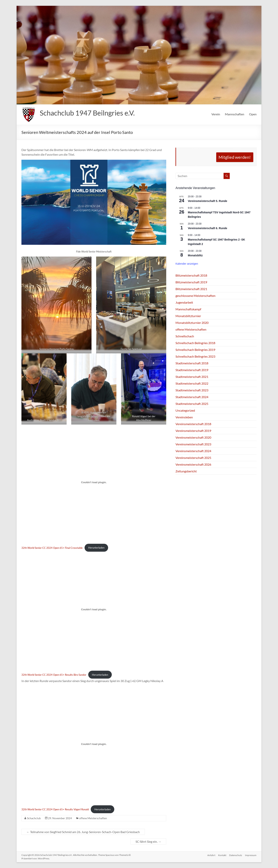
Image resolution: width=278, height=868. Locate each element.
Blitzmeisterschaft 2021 (191, 289)
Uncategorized (185, 410)
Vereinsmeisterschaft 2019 (193, 431)
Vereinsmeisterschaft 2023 (193, 444)
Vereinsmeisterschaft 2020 (193, 437)
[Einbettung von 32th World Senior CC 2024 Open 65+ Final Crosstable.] (94, 482)
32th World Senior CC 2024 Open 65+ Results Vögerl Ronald (55, 809)
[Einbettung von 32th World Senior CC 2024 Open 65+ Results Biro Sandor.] (94, 610)
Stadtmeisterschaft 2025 (192, 404)
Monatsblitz (195, 255)
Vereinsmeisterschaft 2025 (193, 458)
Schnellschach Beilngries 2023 (195, 356)
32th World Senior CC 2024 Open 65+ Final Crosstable (52, 548)
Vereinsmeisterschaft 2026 (193, 464)
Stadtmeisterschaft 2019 (192, 370)
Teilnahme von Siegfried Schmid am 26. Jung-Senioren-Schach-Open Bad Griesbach (83, 832)
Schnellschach (185, 336)
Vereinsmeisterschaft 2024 (193, 451)
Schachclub (34, 818)
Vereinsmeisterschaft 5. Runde (208, 201)
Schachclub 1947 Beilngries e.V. (87, 113)
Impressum (251, 855)
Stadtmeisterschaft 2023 (192, 390)
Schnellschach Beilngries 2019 (195, 350)
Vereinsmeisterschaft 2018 (193, 424)
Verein (216, 114)
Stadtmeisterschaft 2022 (192, 383)
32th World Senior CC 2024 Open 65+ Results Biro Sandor (54, 675)
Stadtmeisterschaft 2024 (192, 397)
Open (253, 114)
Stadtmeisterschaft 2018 (192, 363)
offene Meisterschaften (93, 818)
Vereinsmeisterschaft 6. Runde (208, 228)
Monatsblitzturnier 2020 (192, 323)
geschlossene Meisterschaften (195, 296)
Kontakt (222, 855)
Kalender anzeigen (187, 264)
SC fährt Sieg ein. (148, 841)
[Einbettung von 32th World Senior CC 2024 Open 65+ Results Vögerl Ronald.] (94, 744)
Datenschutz (236, 855)
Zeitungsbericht (186, 471)
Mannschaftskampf (188, 309)
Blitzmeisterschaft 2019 (191, 282)
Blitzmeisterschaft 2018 (191, 275)
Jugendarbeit (184, 302)
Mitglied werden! (235, 157)
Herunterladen (96, 548)
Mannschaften (235, 114)
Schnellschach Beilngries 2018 (195, 343)
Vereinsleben (184, 417)
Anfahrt (211, 855)
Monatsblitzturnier (188, 316)
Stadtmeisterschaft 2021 (192, 377)
